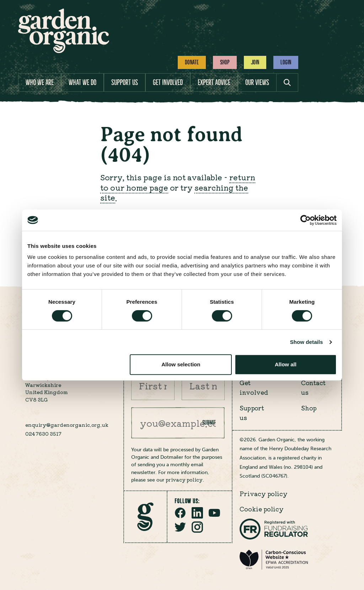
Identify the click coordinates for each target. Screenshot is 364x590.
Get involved (168, 82)
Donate (192, 62)
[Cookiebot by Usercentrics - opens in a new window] (306, 220)
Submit (209, 422)
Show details (307, 342)
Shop (225, 62)
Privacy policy (264, 493)
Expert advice (214, 82)
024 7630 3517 (43, 434)
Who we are (40, 82)
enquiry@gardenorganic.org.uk (67, 425)
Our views (257, 82)
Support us (125, 82)
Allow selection (181, 364)
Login (286, 62)
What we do (82, 82)
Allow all (286, 364)
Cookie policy (262, 509)
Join (255, 62)
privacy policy (184, 479)
